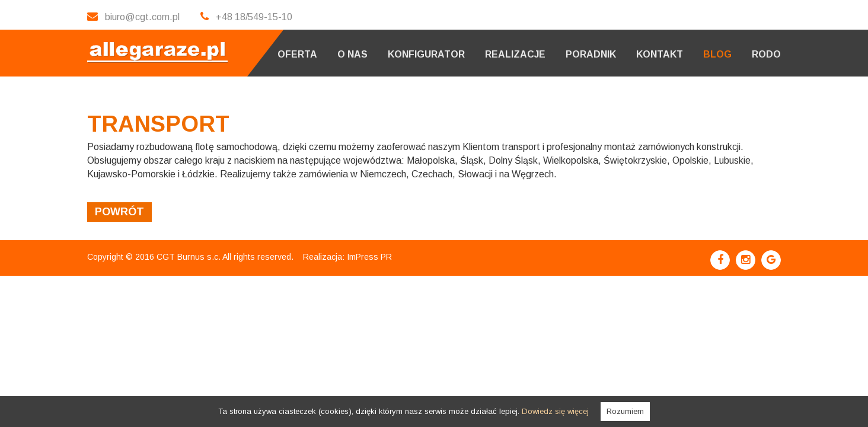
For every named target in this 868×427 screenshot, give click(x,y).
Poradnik (591, 54)
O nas (352, 54)
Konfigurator (426, 54)
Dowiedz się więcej (555, 411)
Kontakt (660, 54)
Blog (717, 54)
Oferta (297, 54)
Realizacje (515, 54)
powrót (119, 212)
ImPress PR (369, 257)
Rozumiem (625, 411)
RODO (766, 54)
